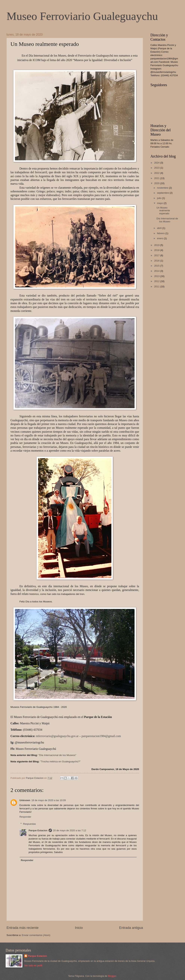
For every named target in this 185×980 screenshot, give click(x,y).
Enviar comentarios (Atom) (36, 935)
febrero (161, 233)
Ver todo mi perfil (33, 965)
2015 (157, 266)
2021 (157, 178)
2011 (157, 286)
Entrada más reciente (23, 928)
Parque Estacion (38, 830)
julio (159, 198)
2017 (157, 255)
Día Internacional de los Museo (167, 220)
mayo (160, 203)
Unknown (25, 800)
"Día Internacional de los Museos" (57, 755)
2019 (157, 245)
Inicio (79, 928)
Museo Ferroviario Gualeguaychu (82, 16)
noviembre (163, 188)
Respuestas (30, 824)
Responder (25, 817)
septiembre (163, 193)
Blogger (112, 976)
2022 (157, 173)
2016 (157, 261)
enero (160, 238)
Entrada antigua (131, 928)
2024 (157, 163)
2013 (157, 276)
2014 (157, 271)
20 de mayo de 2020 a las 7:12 (70, 830)
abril (160, 228)
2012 (157, 281)
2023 (157, 168)
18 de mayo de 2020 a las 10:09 (49, 800)
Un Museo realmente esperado (163, 211)
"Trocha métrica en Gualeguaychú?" (60, 762)
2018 (157, 250)
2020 (157, 183)
